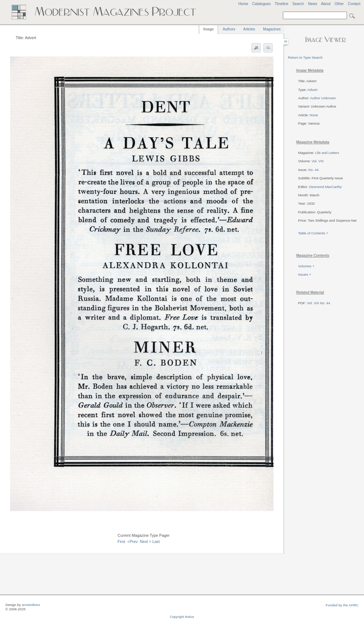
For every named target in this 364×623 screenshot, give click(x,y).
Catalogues (261, 4)
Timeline (281, 4)
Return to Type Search (305, 57)
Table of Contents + (313, 233)
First (122, 542)
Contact (354, 4)
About (326, 4)
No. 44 (313, 170)
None (314, 115)
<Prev (133, 542)
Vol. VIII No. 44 (319, 303)
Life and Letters (327, 153)
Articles (249, 29)
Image (208, 29)
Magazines (272, 29)
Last (156, 542)
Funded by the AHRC (342, 605)
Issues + (305, 274)
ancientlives (31, 605)
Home (243, 4)
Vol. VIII (317, 161)
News (312, 4)
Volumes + (306, 266)
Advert (313, 90)
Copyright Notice (182, 617)
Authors (229, 29)
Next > (146, 542)
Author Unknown (323, 98)
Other (339, 4)
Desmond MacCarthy (325, 187)
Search (298, 4)
